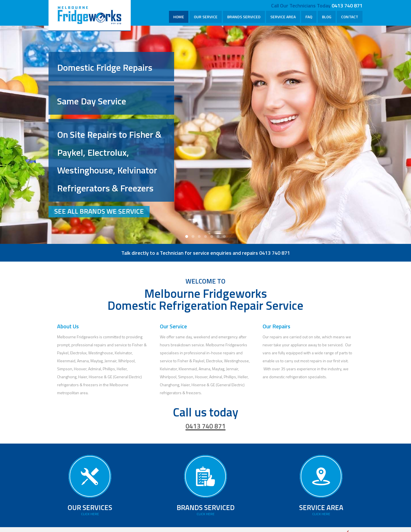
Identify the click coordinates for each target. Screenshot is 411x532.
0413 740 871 (347, 5)
